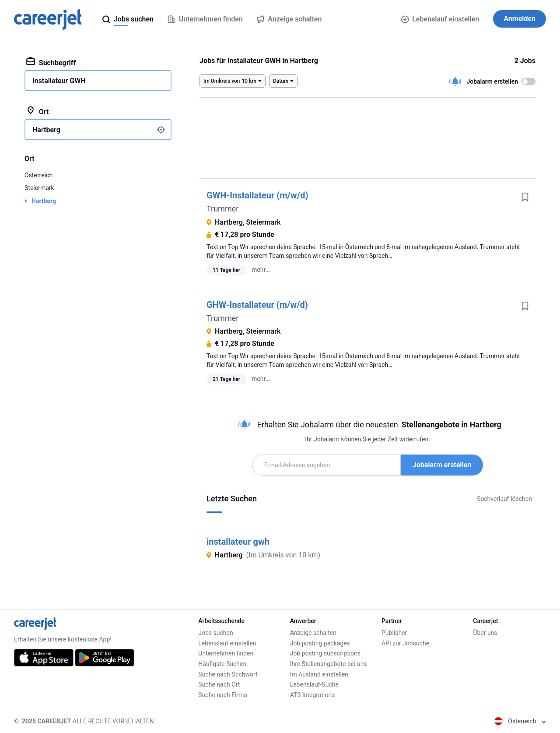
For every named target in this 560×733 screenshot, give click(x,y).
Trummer (222, 209)
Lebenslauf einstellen (440, 19)
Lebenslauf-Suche (314, 684)
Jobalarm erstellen (442, 465)
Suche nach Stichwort (228, 674)
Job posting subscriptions (325, 653)
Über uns (485, 633)
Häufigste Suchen (222, 664)
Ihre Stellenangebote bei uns (329, 664)
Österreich (38, 175)
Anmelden (520, 19)
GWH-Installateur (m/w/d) (257, 195)
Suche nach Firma (223, 695)
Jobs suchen (215, 633)
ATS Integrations (313, 695)
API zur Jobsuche (405, 643)
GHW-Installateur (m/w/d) (257, 305)
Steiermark (39, 188)
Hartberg (44, 201)
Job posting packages (320, 643)
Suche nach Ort (219, 684)
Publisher (394, 633)
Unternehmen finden (226, 653)
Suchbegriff (51, 62)
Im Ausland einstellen (319, 674)
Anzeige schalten (313, 633)
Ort (37, 111)
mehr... (261, 270)
